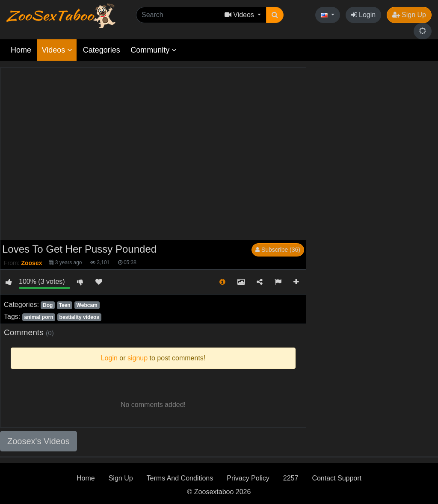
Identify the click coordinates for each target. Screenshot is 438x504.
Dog (48, 305)
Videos (57, 50)
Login (364, 15)
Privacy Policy (248, 478)
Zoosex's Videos (38, 441)
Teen (64, 305)
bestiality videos (79, 317)
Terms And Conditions (180, 478)
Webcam (87, 305)
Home (21, 50)
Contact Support (337, 478)
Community (154, 50)
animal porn (38, 317)
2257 (291, 478)
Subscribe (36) (278, 250)
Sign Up (409, 15)
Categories (102, 50)
